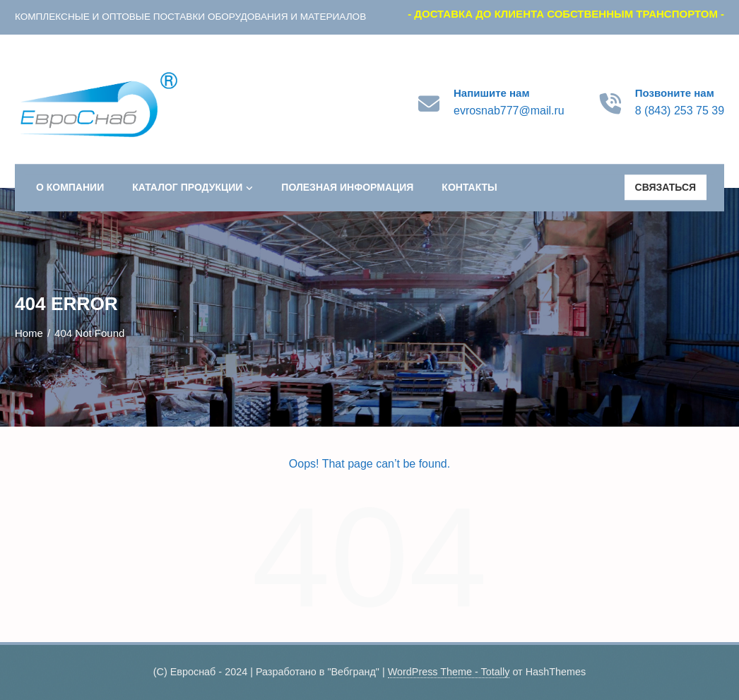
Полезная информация (347, 187)
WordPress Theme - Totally (449, 672)
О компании (70, 187)
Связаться (666, 187)
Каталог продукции (193, 188)
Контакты (469, 187)
